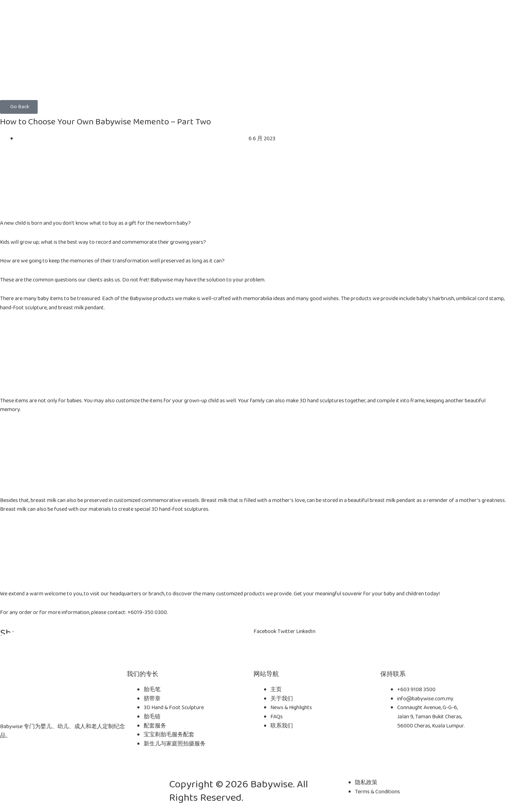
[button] (19, 107)
